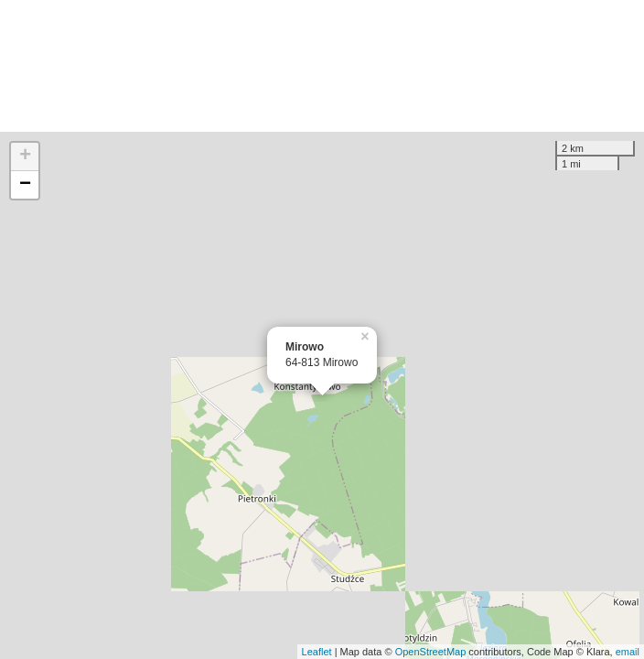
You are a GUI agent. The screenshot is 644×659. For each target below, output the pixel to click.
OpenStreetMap (431, 652)
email (628, 652)
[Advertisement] (322, 66)
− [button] (25, 185)
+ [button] (25, 157)
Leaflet (317, 652)
